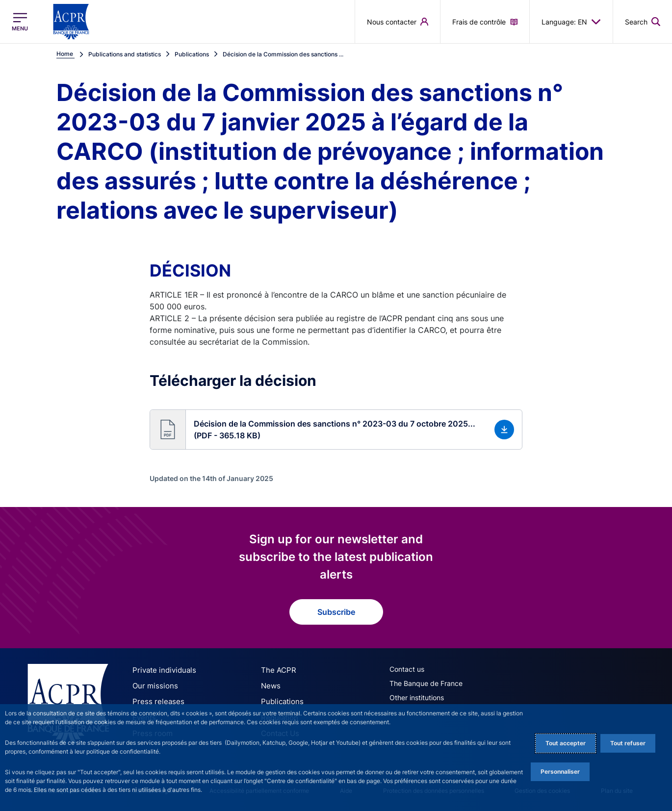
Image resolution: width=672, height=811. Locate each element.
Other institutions (417, 697)
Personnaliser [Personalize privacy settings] (560, 772)
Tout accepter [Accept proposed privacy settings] (566, 743)
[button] (336, 430)
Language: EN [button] (571, 22)
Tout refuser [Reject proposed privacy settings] (628, 743)
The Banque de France (426, 683)
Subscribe (336, 612)
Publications (280, 700)
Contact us (407, 669)
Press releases (155, 700)
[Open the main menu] (20, 22)
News (270, 685)
